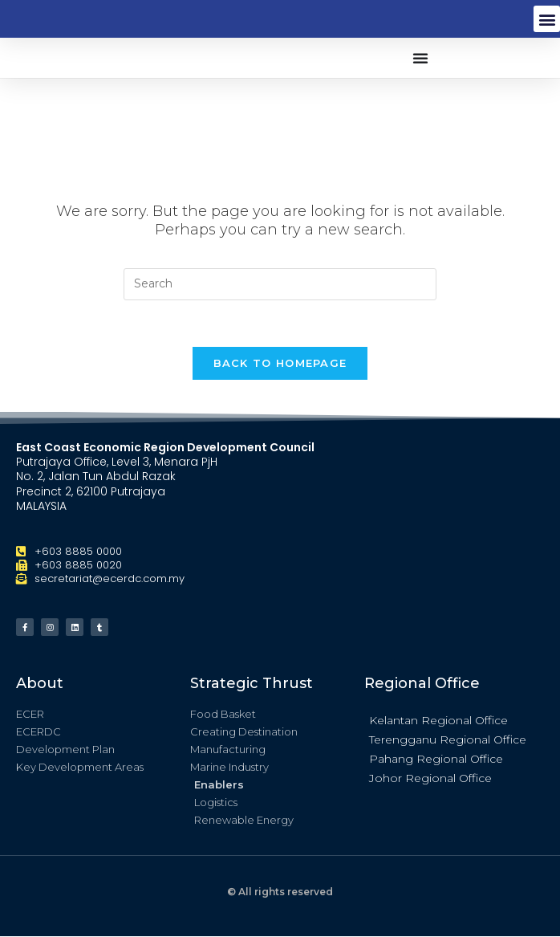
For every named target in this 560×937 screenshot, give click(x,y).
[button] (547, 19)
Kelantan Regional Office (438, 722)
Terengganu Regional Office (448, 741)
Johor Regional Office (430, 780)
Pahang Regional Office (436, 760)
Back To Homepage (280, 365)
